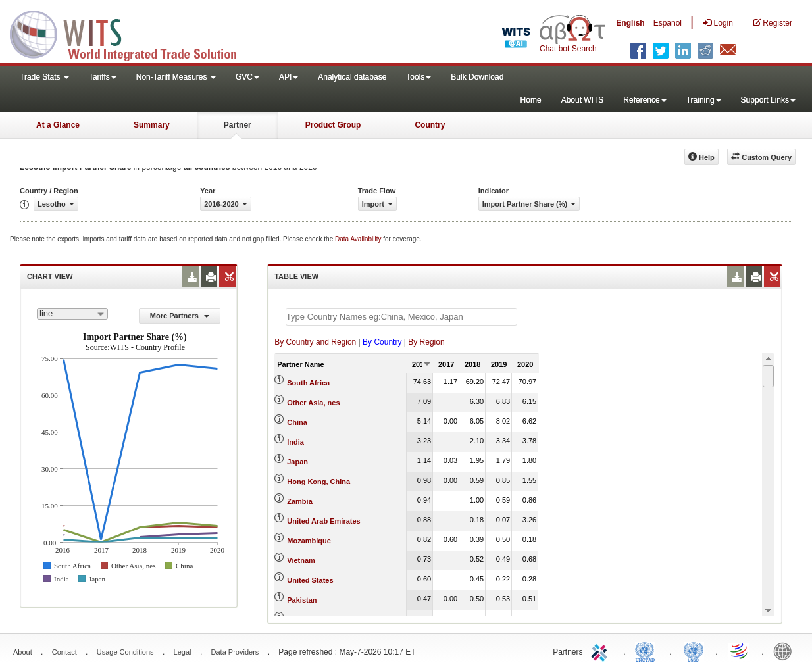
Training (704, 100)
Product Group (333, 125)
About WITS (583, 100)
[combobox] (72, 314)
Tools (419, 77)
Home (531, 100)
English (630, 23)
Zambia (300, 501)
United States (310, 580)
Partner (238, 125)
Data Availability (359, 239)
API (289, 77)
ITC (601, 651)
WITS (132, 33)
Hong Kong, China (318, 482)
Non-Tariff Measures (176, 77)
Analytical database (352, 77)
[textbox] (401, 317)
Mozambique (309, 541)
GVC (247, 77)
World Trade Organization (740, 651)
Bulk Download (477, 77)
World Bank (786, 651)
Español (668, 23)
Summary (152, 125)
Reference (645, 100)
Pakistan (302, 600)
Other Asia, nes (313, 403)
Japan (297, 462)
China (297, 422)
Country (430, 125)
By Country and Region (315, 342)
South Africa (308, 383)
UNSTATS (694, 651)
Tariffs (103, 77)
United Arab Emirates (323, 521)
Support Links (768, 100)
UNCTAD (647, 651)
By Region (426, 342)
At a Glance (58, 125)
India (295, 442)
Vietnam (301, 560)
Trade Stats (44, 77)
